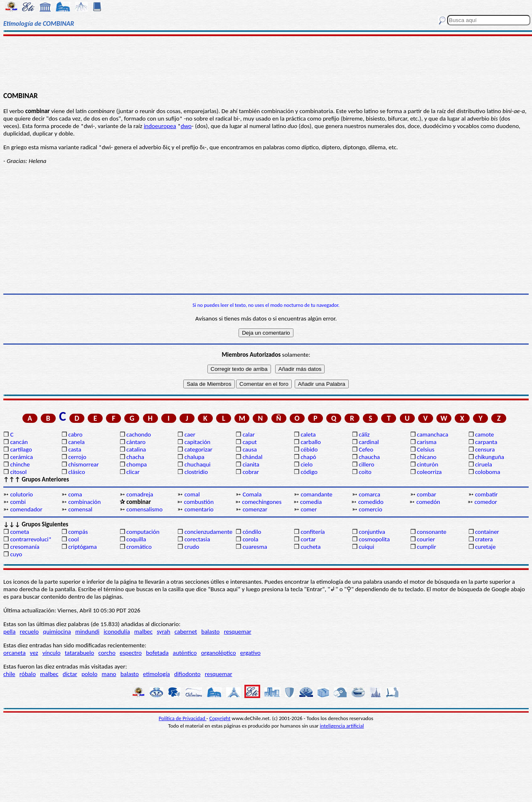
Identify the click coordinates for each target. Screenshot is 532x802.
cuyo (16, 554)
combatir (486, 494)
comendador (26, 509)
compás (78, 532)
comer (309, 509)
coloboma (488, 472)
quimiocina (57, 632)
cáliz (364, 434)
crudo (192, 547)
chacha (135, 457)
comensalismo (144, 509)
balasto (210, 632)
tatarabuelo (80, 653)
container (487, 532)
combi (18, 502)
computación (143, 532)
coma (75, 494)
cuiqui (366, 547)
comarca (369, 494)
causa (250, 449)
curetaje (485, 547)
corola (251, 539)
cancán (19, 442)
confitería (313, 532)
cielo (307, 464)
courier (426, 539)
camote (485, 434)
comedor (486, 502)
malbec (143, 632)
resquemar (238, 632)
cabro (75, 434)
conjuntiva (372, 532)
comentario (199, 509)
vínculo (52, 653)
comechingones (262, 502)
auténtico (185, 653)
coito (365, 472)
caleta (308, 434)
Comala (252, 494)
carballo (311, 442)
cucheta (310, 547)
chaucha (369, 457)
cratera (484, 539)
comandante (316, 494)
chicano (427, 457)
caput (250, 442)
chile (9, 674)
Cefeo (366, 449)
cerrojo (77, 457)
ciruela (484, 464)
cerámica (21, 457)
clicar (133, 472)
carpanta (486, 442)
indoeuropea (160, 126)
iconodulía (117, 632)
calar (249, 434)
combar (426, 494)
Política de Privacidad (183, 718)
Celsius (426, 449)
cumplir (426, 547)
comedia (311, 502)
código (309, 472)
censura (485, 449)
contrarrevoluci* (31, 539)
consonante (432, 532)
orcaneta (15, 653)
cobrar (251, 472)
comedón (428, 502)
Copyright (220, 718)
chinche (20, 464)
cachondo (139, 434)
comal (192, 494)
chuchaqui (198, 464)
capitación (197, 442)
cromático (139, 547)
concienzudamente (208, 532)
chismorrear (84, 464)
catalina (136, 449)
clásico (76, 472)
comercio (370, 509)
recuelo (30, 632)
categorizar (198, 449)
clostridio (196, 472)
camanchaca (432, 434)
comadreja (140, 494)
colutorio (21, 494)
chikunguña (490, 457)
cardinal (369, 442)
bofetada (157, 653)
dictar (70, 674)
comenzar (255, 509)
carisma (427, 442)
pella (9, 632)
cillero (366, 464)
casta (75, 449)
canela (76, 442)
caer (190, 434)
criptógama (83, 547)
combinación (84, 502)
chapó (308, 457)
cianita (251, 464)
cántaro (136, 442)
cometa (20, 532)
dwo (186, 126)
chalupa (195, 457)
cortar (308, 539)
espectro (131, 653)
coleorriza (429, 472)
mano (109, 674)
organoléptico (219, 653)
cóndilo (252, 532)
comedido (371, 502)
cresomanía (25, 547)
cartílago (21, 449)
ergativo (250, 653)
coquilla (136, 539)
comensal (80, 509)
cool (73, 539)
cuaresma (255, 547)
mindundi (87, 632)
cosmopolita (374, 539)
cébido (309, 449)
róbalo (28, 674)
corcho (107, 653)
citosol (18, 472)
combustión (199, 502)
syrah (163, 632)
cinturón (427, 464)
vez (34, 653)
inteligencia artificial (342, 726)
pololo (90, 674)
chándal (253, 457)
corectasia (197, 539)
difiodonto (187, 674)
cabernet (186, 632)
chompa (137, 464)
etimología (156, 674)
